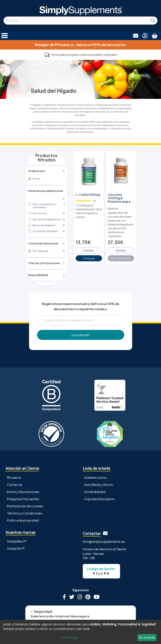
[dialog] (80, 632)
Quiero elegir (69, 637)
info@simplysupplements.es (104, 530)
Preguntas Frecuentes (23, 487)
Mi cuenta (14, 466)
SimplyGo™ (16, 537)
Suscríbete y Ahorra (98, 473)
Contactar (15, 473)
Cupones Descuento (99, 487)
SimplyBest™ (17, 530)
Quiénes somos (96, 466)
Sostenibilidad (95, 480)
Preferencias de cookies (25, 494)
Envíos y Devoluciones (23, 480)
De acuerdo (147, 637)
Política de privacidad (23, 509)
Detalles (89, 239)
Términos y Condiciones (25, 501)
